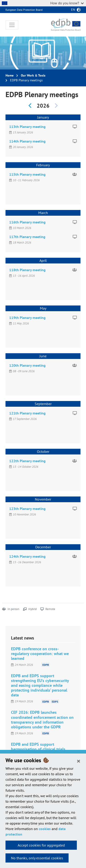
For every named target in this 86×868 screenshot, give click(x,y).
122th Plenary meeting (27, 461)
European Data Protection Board (24, 10)
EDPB (46, 665)
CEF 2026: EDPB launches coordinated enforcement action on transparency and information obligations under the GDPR (42, 719)
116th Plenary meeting (27, 222)
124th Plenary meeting (27, 556)
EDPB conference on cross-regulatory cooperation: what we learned (40, 654)
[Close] (79, 761)
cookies (45, 829)
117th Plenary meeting (27, 237)
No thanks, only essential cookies (37, 858)
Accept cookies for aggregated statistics (41, 846)
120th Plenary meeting (27, 365)
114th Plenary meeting (27, 141)
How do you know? (67, 3)
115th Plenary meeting (27, 174)
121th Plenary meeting (27, 413)
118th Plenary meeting (27, 270)
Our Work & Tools (33, 75)
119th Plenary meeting (27, 318)
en (73, 10)
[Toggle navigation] (12, 25)
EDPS (55, 701)
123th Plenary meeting (27, 509)
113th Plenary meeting (27, 127)
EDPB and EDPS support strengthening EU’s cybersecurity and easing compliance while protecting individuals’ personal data (40, 685)
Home (10, 75)
